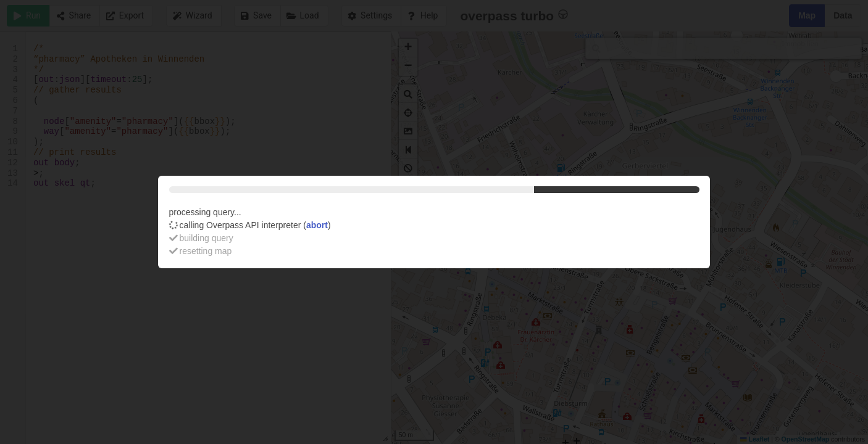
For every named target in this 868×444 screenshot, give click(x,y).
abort (317, 225)
